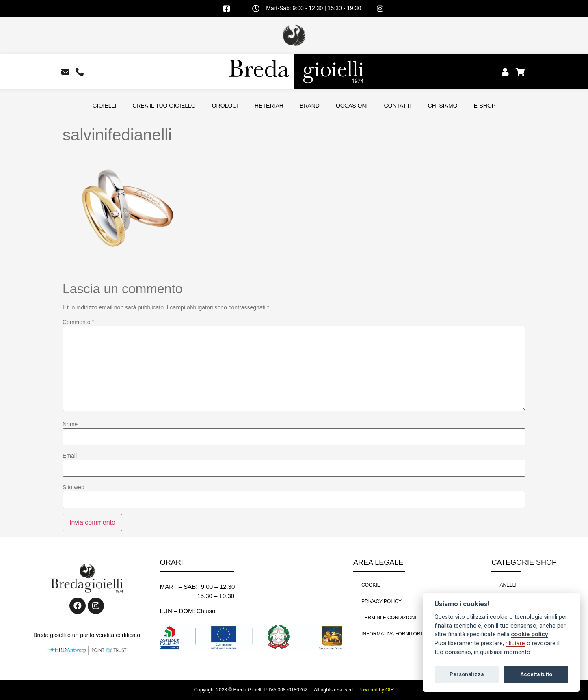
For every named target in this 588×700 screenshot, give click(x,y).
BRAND (310, 106)
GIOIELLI (104, 106)
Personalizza (467, 674)
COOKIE (371, 585)
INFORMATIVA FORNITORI (392, 634)
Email (70, 456)
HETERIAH (269, 106)
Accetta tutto (536, 674)
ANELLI (508, 585)
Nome (70, 424)
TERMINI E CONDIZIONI (389, 618)
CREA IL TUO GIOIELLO (164, 106)
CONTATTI (398, 106)
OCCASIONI (352, 106)
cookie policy (530, 634)
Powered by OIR (376, 690)
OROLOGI (225, 106)
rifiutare (515, 643)
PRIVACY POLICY (382, 601)
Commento (78, 322)
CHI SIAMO (442, 106)
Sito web (73, 487)
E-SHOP (485, 106)
